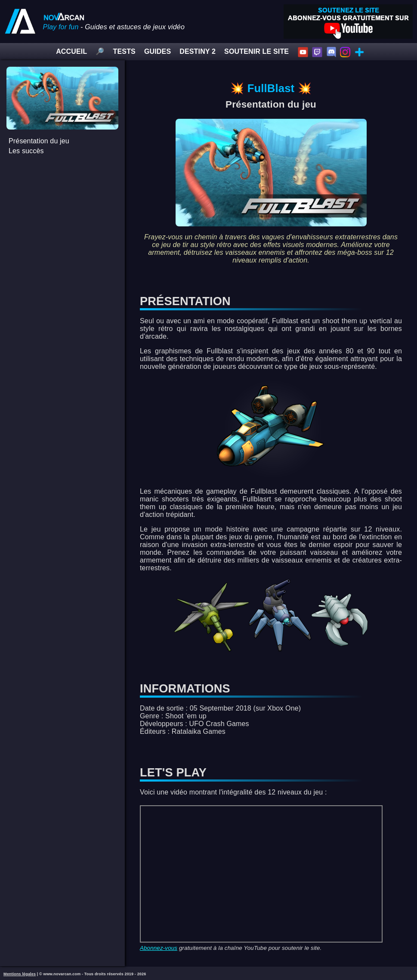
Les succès (26, 151)
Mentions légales (20, 974)
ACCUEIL (71, 51)
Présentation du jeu (39, 141)
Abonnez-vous (159, 948)
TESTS (124, 51)
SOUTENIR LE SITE (256, 51)
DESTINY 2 (198, 51)
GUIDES (158, 51)
